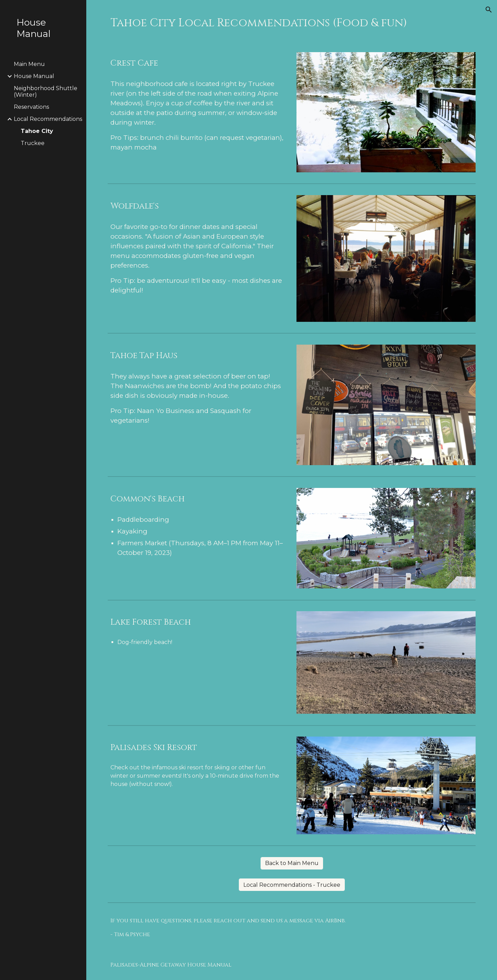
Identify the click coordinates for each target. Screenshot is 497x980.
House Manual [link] (34, 76)
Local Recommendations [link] (48, 119)
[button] (489, 10)
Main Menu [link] (29, 64)
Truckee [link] (33, 143)
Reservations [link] (31, 107)
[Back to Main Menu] (292, 863)
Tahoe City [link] (37, 131)
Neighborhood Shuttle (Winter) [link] (46, 92)
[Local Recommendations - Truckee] (292, 885)
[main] (292, 22)
